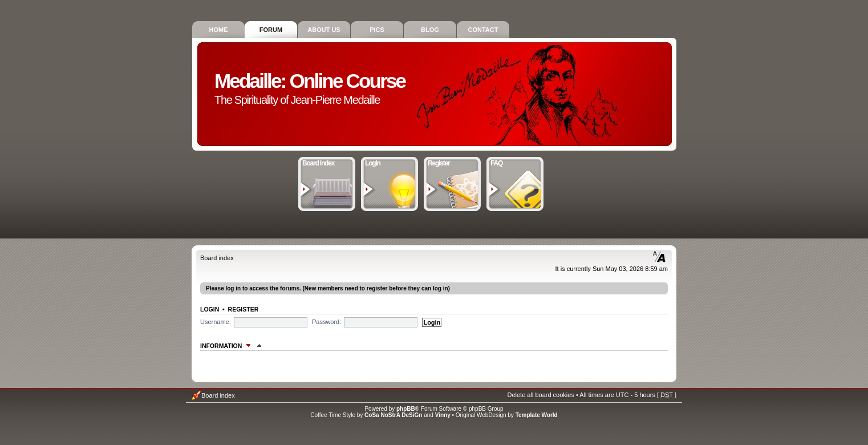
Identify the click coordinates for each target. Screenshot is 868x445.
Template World (537, 415)
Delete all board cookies (540, 395)
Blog (430, 30)
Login (390, 162)
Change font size (660, 257)
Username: (216, 322)
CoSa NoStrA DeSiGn (393, 415)
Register (453, 162)
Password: (326, 322)
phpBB (406, 409)
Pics (377, 30)
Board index (327, 162)
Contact (483, 30)
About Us (324, 30)
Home (219, 30)
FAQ (515, 162)
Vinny (443, 415)
